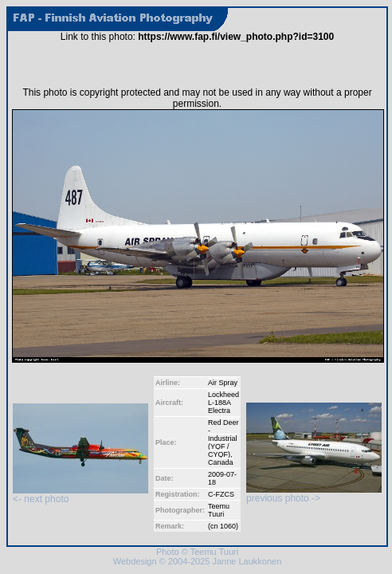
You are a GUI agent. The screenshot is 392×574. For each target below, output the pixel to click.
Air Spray (223, 383)
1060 (228, 526)
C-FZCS (221, 494)
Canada (221, 462)
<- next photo (80, 495)
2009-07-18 (222, 478)
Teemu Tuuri (219, 510)
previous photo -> (314, 494)
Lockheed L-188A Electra (223, 403)
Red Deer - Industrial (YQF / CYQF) (223, 438)
